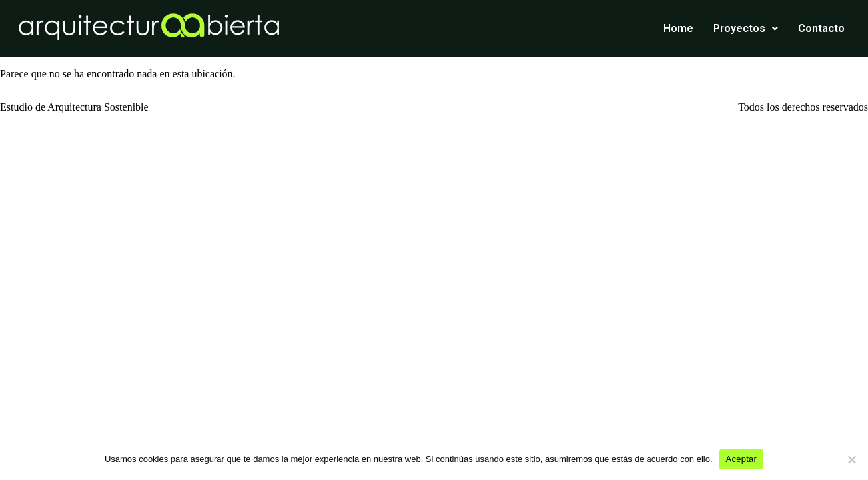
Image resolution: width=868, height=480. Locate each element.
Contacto (821, 28)
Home (678, 28)
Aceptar (742, 459)
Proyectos (746, 28)
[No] (851, 459)
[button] (746, 29)
